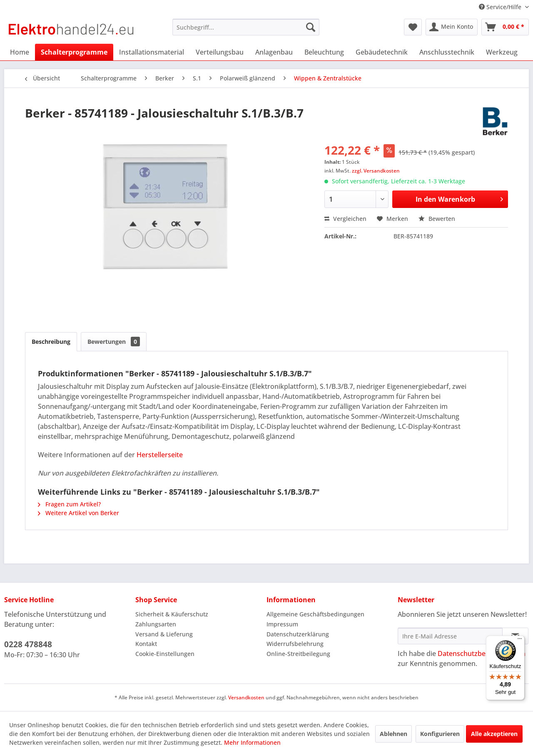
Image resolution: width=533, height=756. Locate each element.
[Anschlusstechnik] (447, 52)
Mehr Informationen (252, 742)
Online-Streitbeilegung (298, 654)
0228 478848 (28, 644)
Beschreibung (51, 342)
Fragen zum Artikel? (69, 504)
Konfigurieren (440, 734)
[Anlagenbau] (274, 52)
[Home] (20, 52)
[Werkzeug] (502, 52)
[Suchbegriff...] (246, 27)
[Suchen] (311, 27)
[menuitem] (246, 27)
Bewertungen (114, 342)
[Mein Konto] (452, 27)
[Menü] (520, 641)
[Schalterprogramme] (74, 52)
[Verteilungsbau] (220, 52)
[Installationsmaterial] (152, 52)
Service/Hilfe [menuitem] (501, 7)
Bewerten (437, 219)
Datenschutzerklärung (298, 634)
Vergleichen (345, 219)
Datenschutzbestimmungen (482, 653)
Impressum (282, 624)
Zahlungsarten (156, 624)
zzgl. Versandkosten (376, 171)
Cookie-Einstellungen (165, 654)
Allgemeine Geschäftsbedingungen (315, 614)
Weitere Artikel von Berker (78, 513)
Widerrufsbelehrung (295, 644)
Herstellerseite (160, 455)
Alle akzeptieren (494, 734)
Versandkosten (246, 697)
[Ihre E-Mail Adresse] (450, 636)
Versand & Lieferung (164, 634)
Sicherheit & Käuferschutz (172, 614)
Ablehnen (394, 734)
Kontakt (146, 644)
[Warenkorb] (505, 27)
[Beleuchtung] (324, 52)
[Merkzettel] (413, 27)
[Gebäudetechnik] (382, 52)
